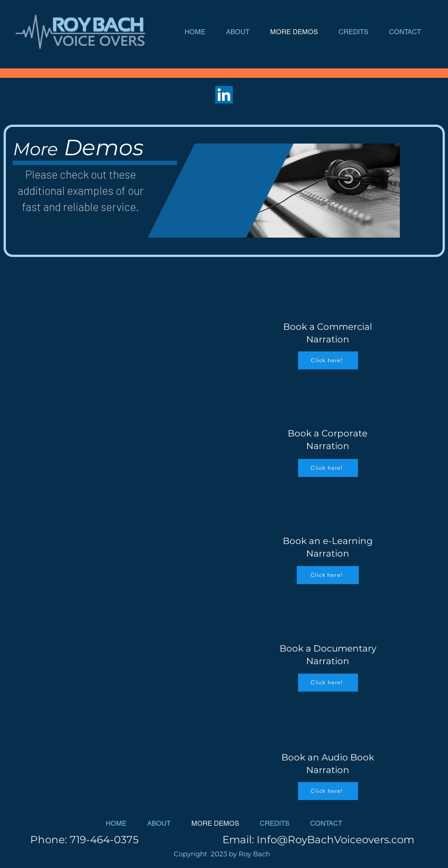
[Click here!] (328, 360)
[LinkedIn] (224, 95)
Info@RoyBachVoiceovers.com (335, 840)
